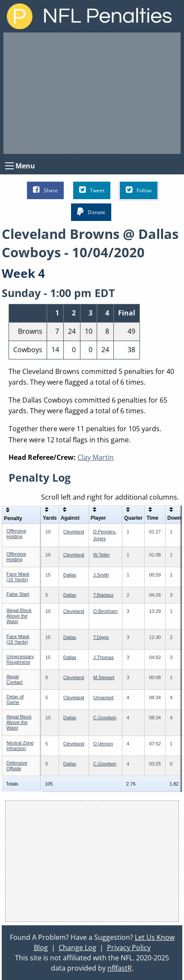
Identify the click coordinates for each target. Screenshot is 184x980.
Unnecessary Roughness (20, 659)
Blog (41, 948)
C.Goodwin (105, 718)
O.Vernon (103, 744)
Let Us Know (155, 937)
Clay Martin (96, 457)
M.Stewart (104, 677)
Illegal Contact (15, 679)
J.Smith (101, 575)
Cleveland (74, 532)
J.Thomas (104, 657)
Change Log (77, 948)
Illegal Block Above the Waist (19, 616)
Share (45, 190)
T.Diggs (101, 637)
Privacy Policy (129, 948)
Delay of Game (15, 699)
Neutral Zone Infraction (20, 746)
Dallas (70, 575)
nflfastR (120, 968)
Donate (91, 212)
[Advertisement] (92, 93)
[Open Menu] (9, 166)
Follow (139, 190)
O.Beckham (105, 611)
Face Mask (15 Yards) (18, 577)
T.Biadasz (104, 595)
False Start (18, 594)
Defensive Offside (17, 766)
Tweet (92, 190)
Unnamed (104, 697)
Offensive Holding (16, 534)
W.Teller (102, 555)
